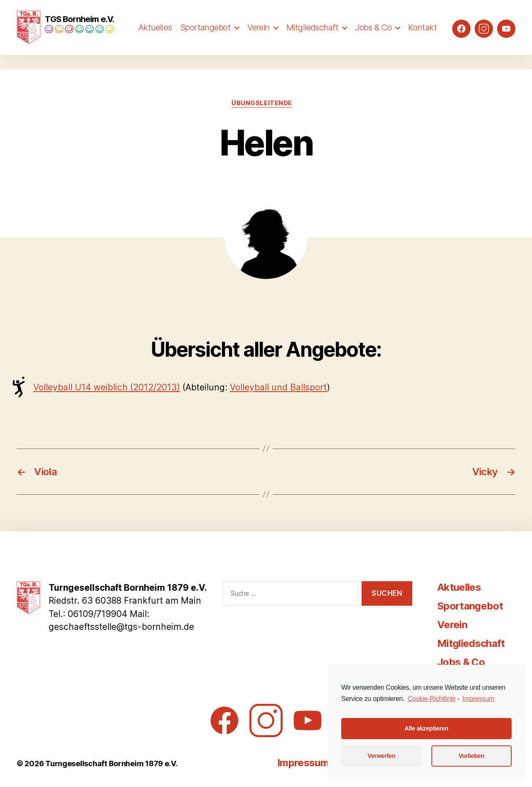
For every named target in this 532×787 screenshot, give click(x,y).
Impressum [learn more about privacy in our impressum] (479, 699)
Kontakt (422, 36)
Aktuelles (155, 36)
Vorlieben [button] (471, 756)
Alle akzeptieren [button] (426, 728)
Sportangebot (206, 36)
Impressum (303, 763)
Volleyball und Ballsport (278, 387)
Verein (259, 36)
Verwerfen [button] (382, 756)
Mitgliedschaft (312, 36)
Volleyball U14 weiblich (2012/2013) (107, 387)
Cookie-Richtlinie (432, 699)
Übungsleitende (262, 103)
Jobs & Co (373, 36)
